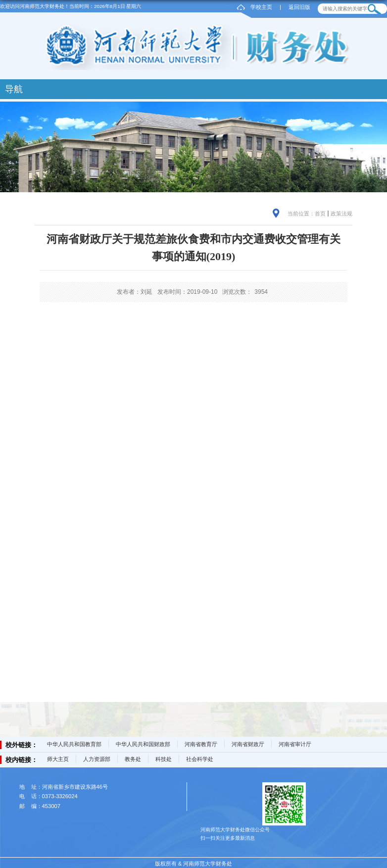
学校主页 (261, 7)
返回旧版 (299, 7)
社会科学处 (200, 759)
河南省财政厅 (248, 744)
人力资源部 (97, 759)
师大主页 (58, 759)
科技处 (164, 759)
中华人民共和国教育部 (74, 744)
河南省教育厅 (201, 744)
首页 (320, 214)
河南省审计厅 (295, 744)
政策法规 (341, 214)
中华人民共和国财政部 (143, 744)
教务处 (133, 759)
